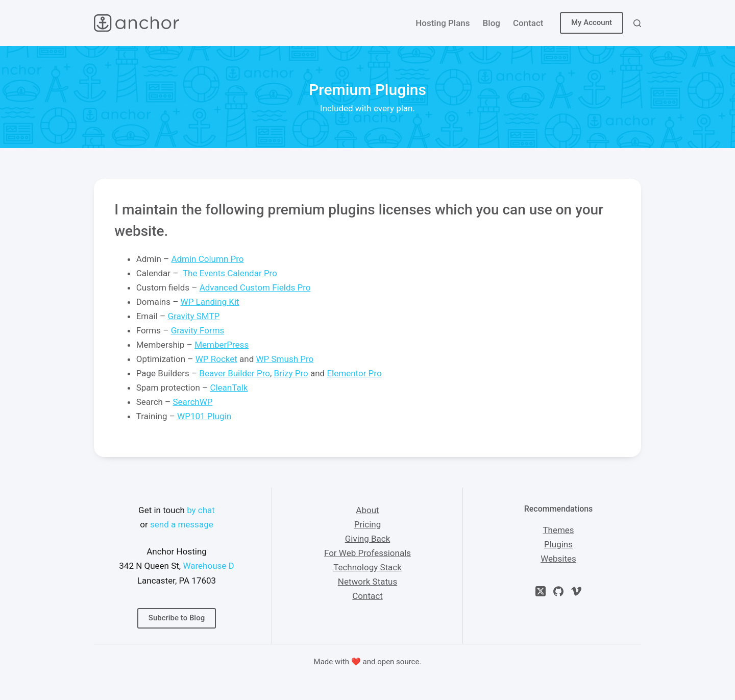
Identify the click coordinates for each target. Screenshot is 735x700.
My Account (592, 22)
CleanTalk (229, 388)
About (367, 510)
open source (398, 662)
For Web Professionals (367, 553)
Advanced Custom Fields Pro (255, 287)
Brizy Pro (291, 373)
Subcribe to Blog (177, 618)
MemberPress (222, 345)
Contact (528, 23)
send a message (182, 524)
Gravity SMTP (193, 316)
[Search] (637, 23)
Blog (492, 23)
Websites (558, 559)
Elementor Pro (354, 373)
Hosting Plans (443, 23)
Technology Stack (367, 567)
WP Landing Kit (210, 302)
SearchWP (193, 402)
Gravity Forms (198, 330)
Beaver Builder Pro (235, 373)
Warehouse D (208, 566)
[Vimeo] (576, 591)
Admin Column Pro (207, 259)
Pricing (368, 524)
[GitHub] (558, 591)
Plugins (558, 544)
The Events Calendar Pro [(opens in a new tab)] (230, 273)
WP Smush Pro (285, 359)
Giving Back (368, 539)
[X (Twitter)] (541, 591)
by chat (201, 510)
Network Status (367, 582)
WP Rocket (216, 359)
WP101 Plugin (204, 416)
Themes (558, 530)
